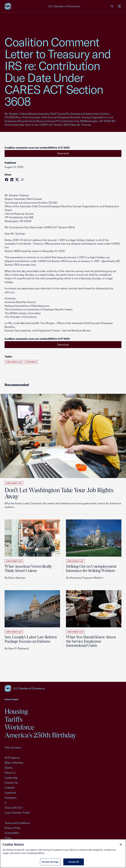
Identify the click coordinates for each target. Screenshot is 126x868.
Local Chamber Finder (17, 813)
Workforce (19, 727)
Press (8, 838)
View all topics (13, 747)
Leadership (11, 778)
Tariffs (13, 719)
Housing (16, 711)
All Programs (12, 758)
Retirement (31, 362)
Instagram (10, 798)
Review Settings (50, 862)
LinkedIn (10, 788)
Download (63, 153)
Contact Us (11, 783)
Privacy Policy (13, 828)
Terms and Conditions (17, 823)
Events (9, 768)
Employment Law (14, 362)
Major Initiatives (14, 763)
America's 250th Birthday (40, 735)
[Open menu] (119, 6)
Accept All (74, 862)
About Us (10, 773)
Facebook (10, 793)
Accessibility (12, 833)
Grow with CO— (14, 808)
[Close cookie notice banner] (121, 844)
